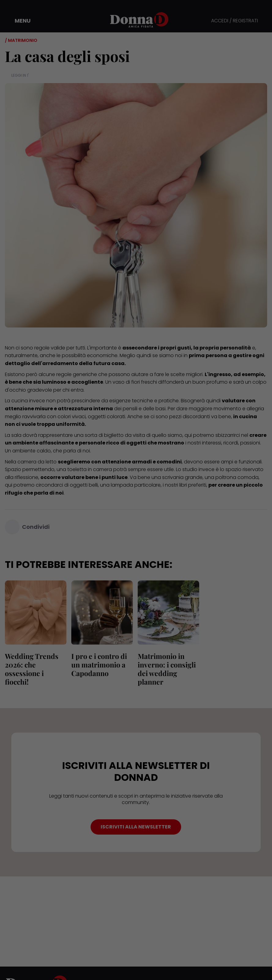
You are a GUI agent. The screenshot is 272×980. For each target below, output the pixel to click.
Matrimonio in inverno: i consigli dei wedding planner (167, 669)
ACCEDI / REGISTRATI (235, 21)
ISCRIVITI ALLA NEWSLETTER (136, 827)
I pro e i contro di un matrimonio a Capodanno (99, 665)
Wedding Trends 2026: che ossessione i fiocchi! (32, 669)
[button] (18, 21)
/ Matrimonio (21, 40)
